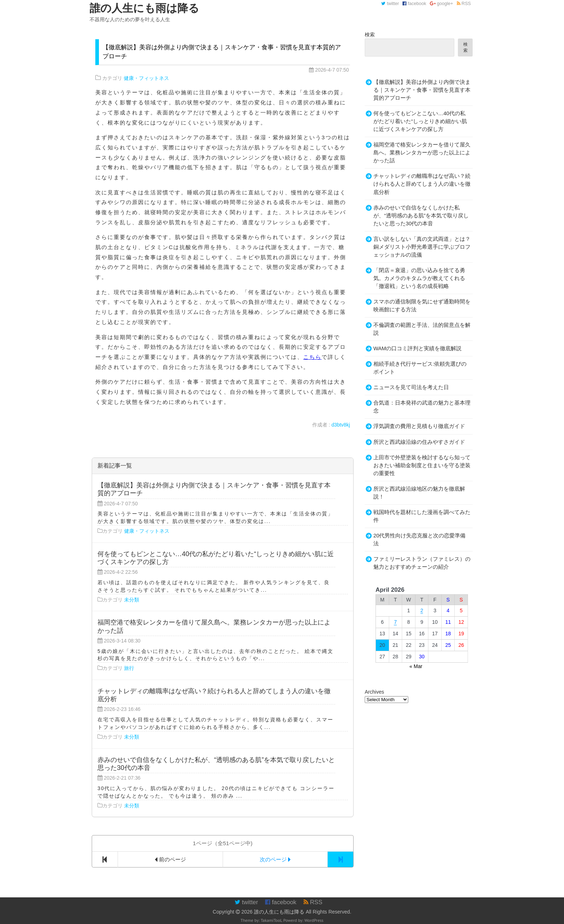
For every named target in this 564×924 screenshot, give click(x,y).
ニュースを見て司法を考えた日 (411, 387)
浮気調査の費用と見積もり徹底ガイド (419, 426)
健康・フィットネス (146, 78)
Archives (374, 692)
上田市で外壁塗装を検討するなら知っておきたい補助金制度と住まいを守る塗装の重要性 (422, 465)
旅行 (129, 668)
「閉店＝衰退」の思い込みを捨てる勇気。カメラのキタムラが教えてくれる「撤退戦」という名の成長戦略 (419, 278)
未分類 (132, 600)
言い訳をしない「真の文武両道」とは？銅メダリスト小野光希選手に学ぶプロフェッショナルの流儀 (422, 247)
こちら (312, 357)
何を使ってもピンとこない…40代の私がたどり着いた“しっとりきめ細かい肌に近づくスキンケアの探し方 (420, 121)
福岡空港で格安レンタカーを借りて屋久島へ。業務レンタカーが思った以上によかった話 (422, 153)
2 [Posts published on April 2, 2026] (422, 610)
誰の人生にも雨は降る (279, 912)
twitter (390, 4)
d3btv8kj (341, 425)
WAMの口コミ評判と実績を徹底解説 (417, 348)
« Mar (416, 666)
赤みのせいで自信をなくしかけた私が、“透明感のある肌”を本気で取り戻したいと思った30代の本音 (421, 216)
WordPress (314, 920)
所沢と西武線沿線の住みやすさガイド (419, 442)
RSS (464, 4)
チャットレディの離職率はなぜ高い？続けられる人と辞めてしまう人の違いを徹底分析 (422, 184)
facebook (414, 4)
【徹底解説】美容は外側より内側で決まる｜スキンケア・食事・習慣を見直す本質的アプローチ (422, 90)
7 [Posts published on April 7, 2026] (395, 622)
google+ (442, 4)
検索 (370, 35)
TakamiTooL (272, 920)
